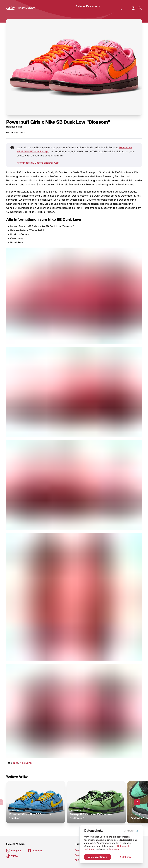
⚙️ (131, 831)
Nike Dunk (26, 759)
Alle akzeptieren (98, 857)
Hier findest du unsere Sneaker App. (38, 159)
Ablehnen (125, 857)
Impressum (115, 849)
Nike (16, 759)
